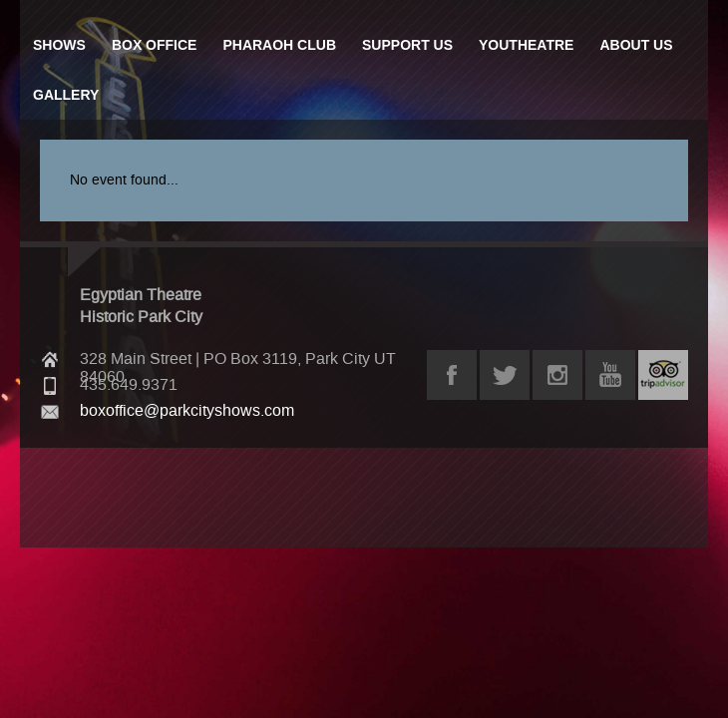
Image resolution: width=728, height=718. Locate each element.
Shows (59, 45)
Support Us (407, 45)
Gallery (66, 95)
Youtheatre (526, 45)
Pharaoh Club (279, 45)
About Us (636, 45)
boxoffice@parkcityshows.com (187, 411)
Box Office (155, 45)
